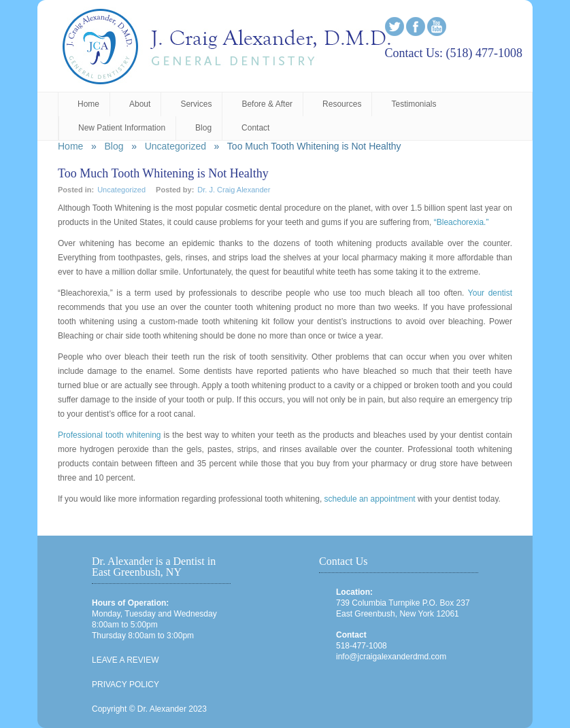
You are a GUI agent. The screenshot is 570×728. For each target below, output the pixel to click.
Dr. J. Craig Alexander (234, 190)
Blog (203, 128)
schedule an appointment (370, 499)
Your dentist (488, 293)
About (140, 104)
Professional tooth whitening (110, 435)
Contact (255, 128)
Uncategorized (175, 146)
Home (88, 104)
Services (196, 104)
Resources (342, 104)
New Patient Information (122, 128)
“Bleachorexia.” (462, 222)
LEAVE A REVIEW (125, 660)
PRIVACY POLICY (125, 684)
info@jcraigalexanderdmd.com (391, 657)
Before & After (267, 104)
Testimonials (414, 104)
